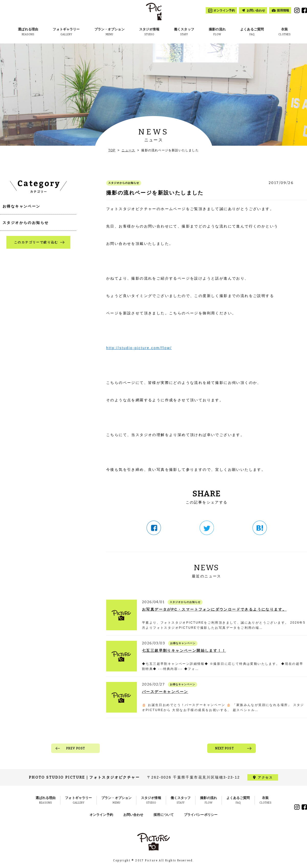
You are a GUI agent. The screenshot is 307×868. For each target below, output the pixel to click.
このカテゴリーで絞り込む (36, 242)
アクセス (265, 778)
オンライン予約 (101, 815)
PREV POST (76, 748)
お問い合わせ (133, 815)
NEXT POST (224, 748)
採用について (164, 815)
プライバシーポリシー (201, 815)
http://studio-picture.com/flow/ (139, 348)
